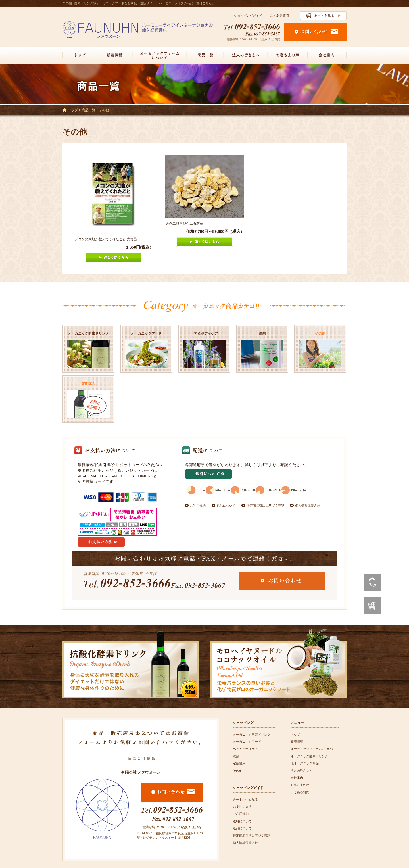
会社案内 (297, 778)
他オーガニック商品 (305, 763)
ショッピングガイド (248, 16)
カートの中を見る (245, 800)
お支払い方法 (242, 807)
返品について (226, 506)
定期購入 (239, 763)
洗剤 (236, 756)
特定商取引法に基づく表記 (265, 506)
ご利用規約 (198, 506)
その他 (238, 771)
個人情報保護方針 (308, 506)
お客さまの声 (300, 785)
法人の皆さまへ (301, 771)
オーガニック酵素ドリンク (252, 735)
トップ (73, 110)
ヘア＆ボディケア (245, 749)
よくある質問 (279, 16)
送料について (242, 821)
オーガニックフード (247, 742)
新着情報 (297, 742)
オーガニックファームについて (312, 749)
